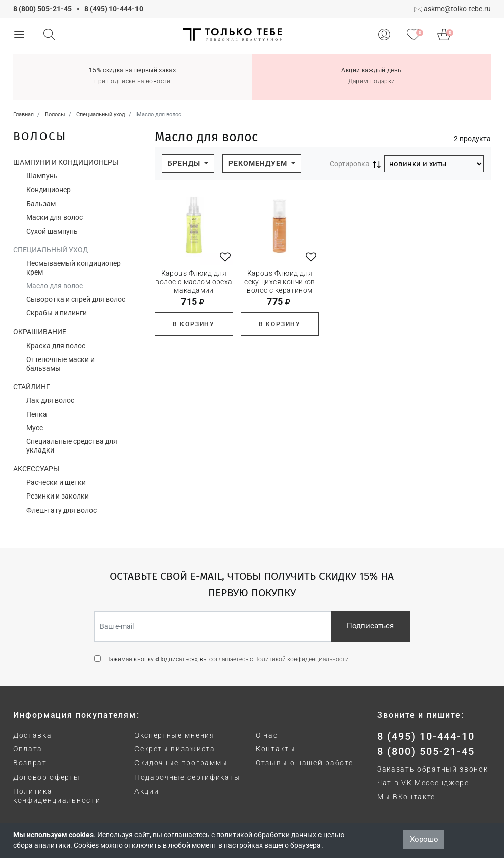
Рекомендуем (259, 163)
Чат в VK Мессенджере (423, 783)
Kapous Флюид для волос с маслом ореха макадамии (194, 282)
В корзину (194, 324)
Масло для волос (55, 286)
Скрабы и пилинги (57, 313)
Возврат (30, 763)
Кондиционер (49, 190)
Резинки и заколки (58, 496)
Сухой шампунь (52, 231)
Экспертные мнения (175, 735)
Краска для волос (56, 346)
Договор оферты (47, 777)
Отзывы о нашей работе (304, 763)
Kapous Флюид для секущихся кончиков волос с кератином (280, 282)
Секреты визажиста (175, 749)
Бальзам (41, 204)
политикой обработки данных (266, 835)
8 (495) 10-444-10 (114, 9)
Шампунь (42, 176)
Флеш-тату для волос (61, 510)
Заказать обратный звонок (432, 769)
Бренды (185, 163)
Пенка (37, 414)
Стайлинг (32, 387)
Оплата (28, 749)
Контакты (276, 749)
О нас (267, 735)
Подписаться (370, 626)
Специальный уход (51, 250)
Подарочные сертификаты (188, 777)
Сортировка (350, 164)
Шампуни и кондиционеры (66, 162)
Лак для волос (50, 400)
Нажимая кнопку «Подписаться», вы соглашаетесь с (227, 659)
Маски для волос (55, 217)
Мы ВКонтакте (406, 797)
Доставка (32, 735)
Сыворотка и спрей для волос (76, 299)
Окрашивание (40, 332)
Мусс (35, 428)
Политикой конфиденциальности (302, 659)
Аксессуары (36, 469)
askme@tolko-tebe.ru (457, 9)
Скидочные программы (181, 763)
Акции (147, 791)
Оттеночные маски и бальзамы (60, 364)
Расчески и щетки (56, 482)
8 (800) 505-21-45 (42, 9)
